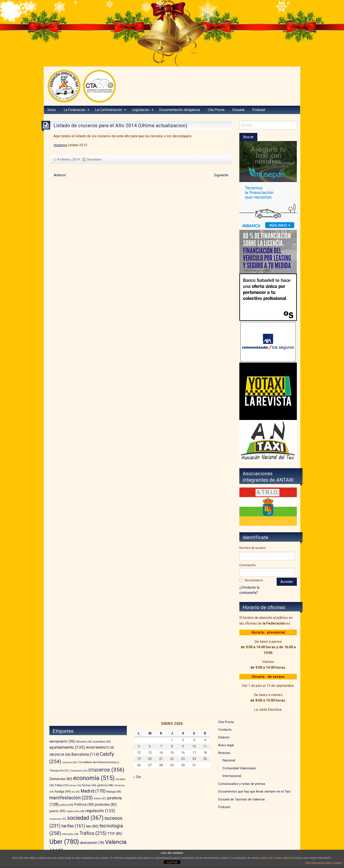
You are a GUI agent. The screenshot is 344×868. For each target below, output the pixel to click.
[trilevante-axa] (268, 341)
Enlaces (224, 737)
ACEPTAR (172, 862)
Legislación (141, 110)
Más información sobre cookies (324, 863)
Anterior (60, 175)
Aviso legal (226, 745)
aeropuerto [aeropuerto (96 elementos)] (62, 741)
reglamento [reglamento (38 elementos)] (75, 811)
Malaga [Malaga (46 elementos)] (114, 792)
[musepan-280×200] (268, 161)
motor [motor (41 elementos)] (100, 798)
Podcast (259, 110)
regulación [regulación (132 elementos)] (100, 811)
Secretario (94, 159)
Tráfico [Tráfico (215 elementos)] (93, 833)
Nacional (229, 760)
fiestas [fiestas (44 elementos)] (89, 785)
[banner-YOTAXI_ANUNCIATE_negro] (268, 391)
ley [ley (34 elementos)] (76, 792)
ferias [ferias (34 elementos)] (75, 785)
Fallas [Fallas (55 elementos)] (62, 785)
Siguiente (221, 175)
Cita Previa (216, 110)
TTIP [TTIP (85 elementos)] (115, 834)
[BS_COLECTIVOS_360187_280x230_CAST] (268, 297)
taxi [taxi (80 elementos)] (92, 826)
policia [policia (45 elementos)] (66, 805)
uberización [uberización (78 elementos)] (92, 843)
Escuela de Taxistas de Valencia (241, 799)
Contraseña (247, 565)
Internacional (232, 776)
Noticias (224, 753)
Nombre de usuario (253, 548)
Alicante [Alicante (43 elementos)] (84, 742)
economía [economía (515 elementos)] (94, 778)
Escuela (238, 110)
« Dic (137, 777)
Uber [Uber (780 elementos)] (64, 842)
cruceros (60, 145)
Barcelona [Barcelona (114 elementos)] (85, 754)
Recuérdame (254, 580)
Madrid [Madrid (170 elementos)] (93, 791)
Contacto (225, 730)
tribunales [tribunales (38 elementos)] (70, 834)
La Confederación (108, 110)
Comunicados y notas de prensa (242, 784)
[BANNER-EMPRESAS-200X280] (268, 206)
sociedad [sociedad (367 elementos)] (85, 818)
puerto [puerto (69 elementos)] (57, 811)
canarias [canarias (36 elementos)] (69, 762)
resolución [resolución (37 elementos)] (58, 819)
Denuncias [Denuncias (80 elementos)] (61, 779)
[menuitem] (52, 110)
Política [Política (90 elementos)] (84, 805)
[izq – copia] (268, 440)
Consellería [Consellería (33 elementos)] (79, 771)
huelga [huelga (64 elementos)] (63, 792)
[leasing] (268, 251)
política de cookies (271, 858)
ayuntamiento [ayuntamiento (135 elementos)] (67, 747)
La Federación (74, 110)
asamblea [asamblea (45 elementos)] (102, 742)
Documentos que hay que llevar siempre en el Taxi (254, 791)
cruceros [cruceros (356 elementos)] (106, 770)
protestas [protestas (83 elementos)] (106, 805)
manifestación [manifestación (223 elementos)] (71, 798)
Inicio (52, 110)
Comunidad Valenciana (239, 768)
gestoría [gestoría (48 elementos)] (105, 785)
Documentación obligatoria (179, 110)
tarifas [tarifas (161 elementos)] (73, 826)
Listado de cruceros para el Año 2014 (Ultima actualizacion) (120, 125)
